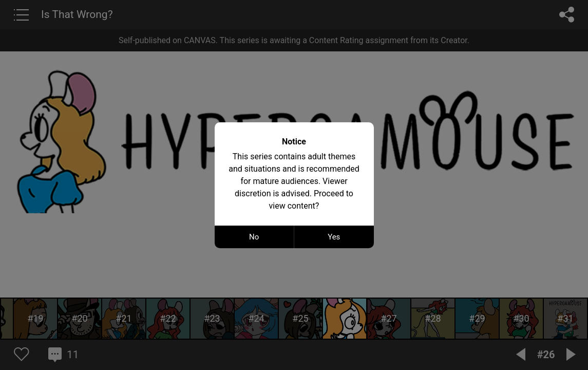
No (254, 237)
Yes (334, 237)
